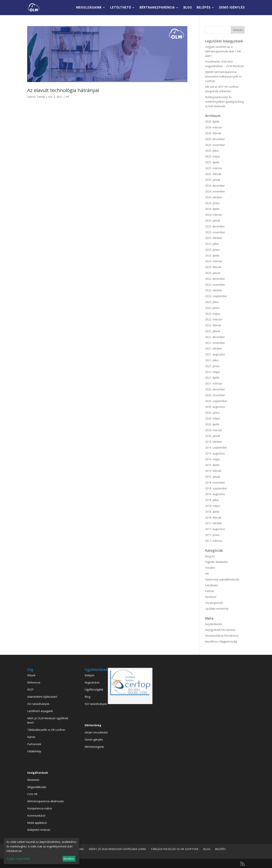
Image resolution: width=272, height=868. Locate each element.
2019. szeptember (216, 448)
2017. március (214, 541)
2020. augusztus (215, 407)
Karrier (31, 737)
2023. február (213, 267)
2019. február (213, 471)
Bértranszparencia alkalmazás (46, 801)
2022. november (215, 285)
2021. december (215, 337)
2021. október (214, 348)
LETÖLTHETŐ (121, 8)
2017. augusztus (215, 529)
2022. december (215, 279)
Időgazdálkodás (37, 787)
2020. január (213, 436)
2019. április (212, 465)
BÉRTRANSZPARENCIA (157, 8)
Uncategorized (214, 603)
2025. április (212, 162)
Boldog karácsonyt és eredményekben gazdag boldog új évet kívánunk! (224, 102)
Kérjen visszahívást (96, 732)
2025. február (213, 174)
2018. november (215, 482)
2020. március (214, 430)
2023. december (215, 226)
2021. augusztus (215, 354)
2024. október (214, 197)
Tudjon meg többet (18, 859)
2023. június (212, 250)
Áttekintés (33, 780)
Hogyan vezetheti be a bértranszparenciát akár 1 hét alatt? (223, 51)
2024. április (212, 209)
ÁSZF (30, 689)
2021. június (212, 366)
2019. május (213, 459)
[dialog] (42, 851)
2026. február (213, 133)
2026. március (214, 127)
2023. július (212, 244)
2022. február (213, 325)
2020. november (215, 395)
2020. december (215, 389)
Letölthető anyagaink (40, 711)
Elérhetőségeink (94, 747)
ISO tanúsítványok (38, 704)
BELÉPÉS (204, 8)
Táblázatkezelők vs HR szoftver (46, 730)
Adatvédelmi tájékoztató (42, 697)
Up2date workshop (217, 609)
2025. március (214, 168)
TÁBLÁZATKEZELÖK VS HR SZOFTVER (175, 849)
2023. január (213, 273)
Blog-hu (210, 556)
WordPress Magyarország (221, 641)
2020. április (212, 424)
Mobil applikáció (37, 823)
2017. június (212, 535)
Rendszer (211, 597)
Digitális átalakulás (216, 562)
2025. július (212, 151)
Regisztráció (92, 682)
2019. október (214, 442)
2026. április (212, 121)
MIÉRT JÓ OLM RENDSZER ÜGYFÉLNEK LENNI (117, 849)
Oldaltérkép (34, 751)
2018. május (213, 506)
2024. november (215, 191)
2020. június (212, 413)
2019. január (213, 477)
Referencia (34, 682)
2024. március (214, 215)
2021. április (212, 378)
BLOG (188, 8)
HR (67, 97)
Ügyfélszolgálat (94, 689)
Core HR (32, 794)
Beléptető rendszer (39, 830)
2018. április (212, 512)
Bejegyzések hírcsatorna (220, 630)
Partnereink (34, 744)
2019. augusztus (215, 453)
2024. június (212, 203)
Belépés (90, 675)
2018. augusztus (215, 494)
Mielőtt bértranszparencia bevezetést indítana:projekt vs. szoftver (224, 76)
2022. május (213, 314)
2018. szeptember (216, 488)
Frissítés (210, 568)
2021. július (212, 360)
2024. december (215, 186)
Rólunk (31, 675)
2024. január (213, 220)
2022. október (214, 290)
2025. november (215, 145)
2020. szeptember (216, 401)
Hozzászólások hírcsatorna (222, 636)
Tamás (41, 97)
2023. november (215, 232)
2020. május (213, 418)
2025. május (213, 156)
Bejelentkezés (214, 624)
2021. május (213, 372)
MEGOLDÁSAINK (89, 8)
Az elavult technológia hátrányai (63, 90)
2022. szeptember (216, 296)
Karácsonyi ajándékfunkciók (222, 579)
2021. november (215, 343)
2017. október (214, 523)
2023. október (214, 238)
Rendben (69, 859)
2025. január (213, 180)
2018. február (213, 517)
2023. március (214, 261)
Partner (210, 591)
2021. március (214, 383)
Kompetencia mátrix (40, 808)
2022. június (212, 308)
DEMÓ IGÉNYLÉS (232, 8)
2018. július (212, 500)
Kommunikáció (36, 816)
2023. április (212, 255)
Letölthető (211, 585)
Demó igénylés (94, 740)
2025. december (215, 139)
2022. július (212, 302)
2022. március (214, 319)
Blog (87, 697)
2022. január (213, 331)
